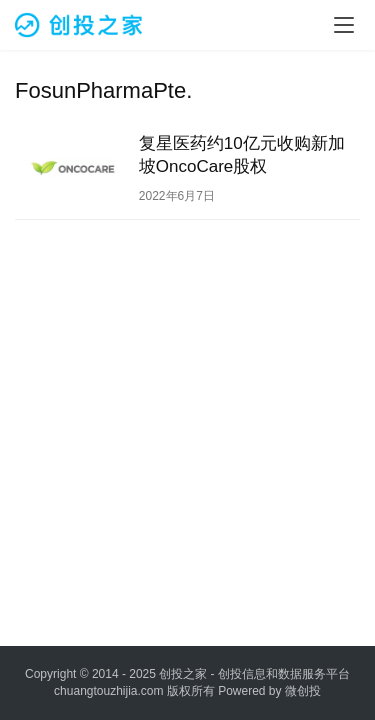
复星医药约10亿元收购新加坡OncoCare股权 (242, 155)
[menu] (344, 25)
